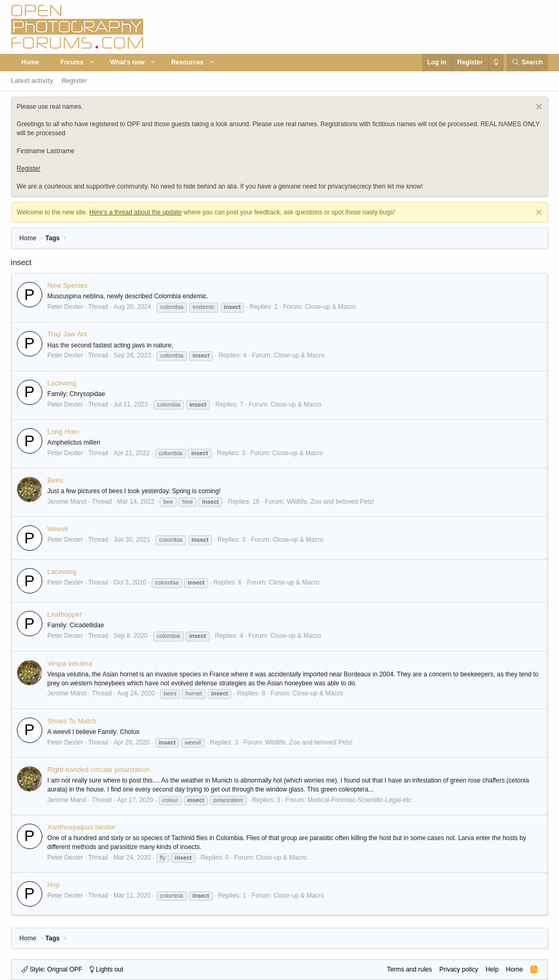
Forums (72, 62)
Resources (187, 62)
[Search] (528, 63)
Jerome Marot (67, 502)
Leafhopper (65, 614)
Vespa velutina (70, 663)
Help (492, 969)
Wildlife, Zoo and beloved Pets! (330, 502)
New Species (68, 285)
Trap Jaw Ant (67, 334)
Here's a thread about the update (136, 212)
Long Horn (64, 432)
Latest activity (32, 81)
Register (74, 81)
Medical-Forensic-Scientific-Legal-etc (360, 800)
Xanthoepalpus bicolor (82, 827)
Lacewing (62, 383)
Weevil (58, 529)
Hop (54, 885)
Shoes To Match (72, 721)
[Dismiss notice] (538, 108)
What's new (127, 62)
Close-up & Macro (330, 307)
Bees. (56, 480)
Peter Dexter (65, 307)
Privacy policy (459, 969)
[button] (92, 63)
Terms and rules (409, 969)
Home (30, 62)
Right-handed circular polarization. (100, 770)
